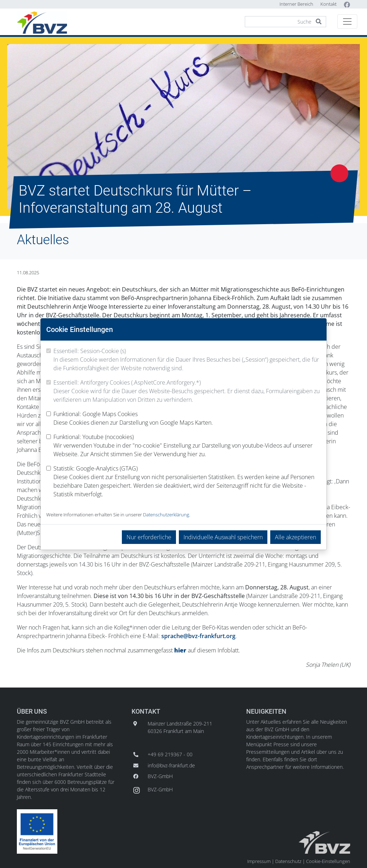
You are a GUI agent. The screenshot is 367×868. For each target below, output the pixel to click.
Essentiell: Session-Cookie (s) (187, 360)
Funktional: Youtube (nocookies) (187, 446)
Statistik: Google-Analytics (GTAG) (187, 481)
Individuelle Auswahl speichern (223, 537)
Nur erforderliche (149, 537)
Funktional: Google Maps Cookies (133, 418)
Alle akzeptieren (295, 537)
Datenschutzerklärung (166, 515)
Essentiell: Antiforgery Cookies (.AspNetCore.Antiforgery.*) (187, 391)
